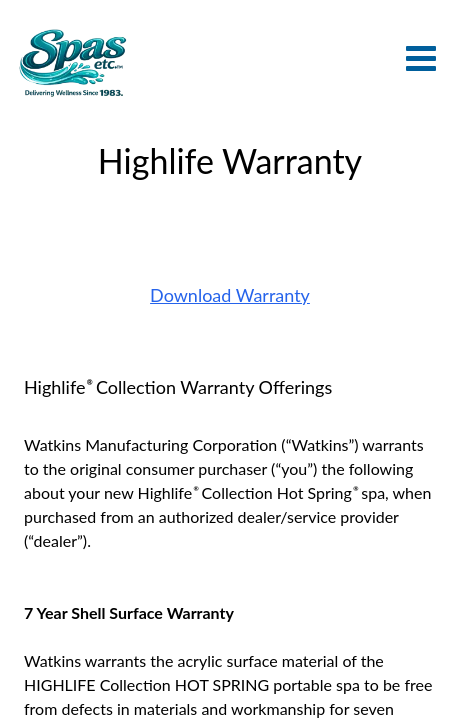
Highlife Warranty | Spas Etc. (72, 62)
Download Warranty (230, 295)
